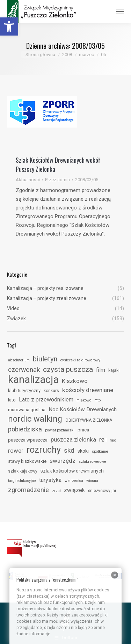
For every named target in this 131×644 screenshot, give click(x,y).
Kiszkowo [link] (75, 381)
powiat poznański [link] (60, 430)
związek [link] (74, 490)
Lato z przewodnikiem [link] (46, 400)
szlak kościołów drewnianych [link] (72, 471)
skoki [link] (83, 451)
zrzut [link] (56, 491)
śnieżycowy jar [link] (102, 491)
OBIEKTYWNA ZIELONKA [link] (89, 420)
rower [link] (16, 451)
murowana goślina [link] (27, 410)
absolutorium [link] (19, 360)
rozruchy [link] (44, 450)
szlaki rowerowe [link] (92, 462)
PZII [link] (103, 440)
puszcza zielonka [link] (73, 439)
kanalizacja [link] (33, 379)
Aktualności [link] (28, 180)
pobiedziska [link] (25, 429)
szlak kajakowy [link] (23, 471)
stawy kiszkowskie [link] (27, 461)
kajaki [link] (114, 370)
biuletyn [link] (45, 359)
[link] (9, 26)
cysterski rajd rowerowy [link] (80, 360)
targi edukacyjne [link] (22, 481)
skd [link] (69, 450)
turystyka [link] (50, 480)
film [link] (101, 370)
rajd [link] (113, 440)
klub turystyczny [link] (24, 390)
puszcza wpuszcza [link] (28, 440)
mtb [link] (97, 400)
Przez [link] (57, 180)
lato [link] (12, 400)
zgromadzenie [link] (28, 490)
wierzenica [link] (74, 481)
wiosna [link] (92, 481)
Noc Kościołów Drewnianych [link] (83, 409)
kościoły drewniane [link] (88, 390)
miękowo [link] (84, 400)
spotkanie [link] (100, 451)
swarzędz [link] (63, 461)
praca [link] (83, 430)
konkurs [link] (51, 391)
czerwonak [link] (24, 370)
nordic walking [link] (35, 419)
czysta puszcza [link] (68, 369)
